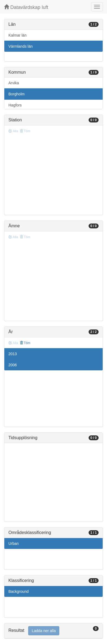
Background (19, 591)
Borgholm (17, 94)
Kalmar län (17, 35)
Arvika (14, 83)
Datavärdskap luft (26, 7)
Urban (14, 543)
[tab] (53, 631)
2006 (13, 365)
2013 (13, 354)
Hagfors (15, 105)
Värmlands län (21, 46)
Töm (25, 343)
